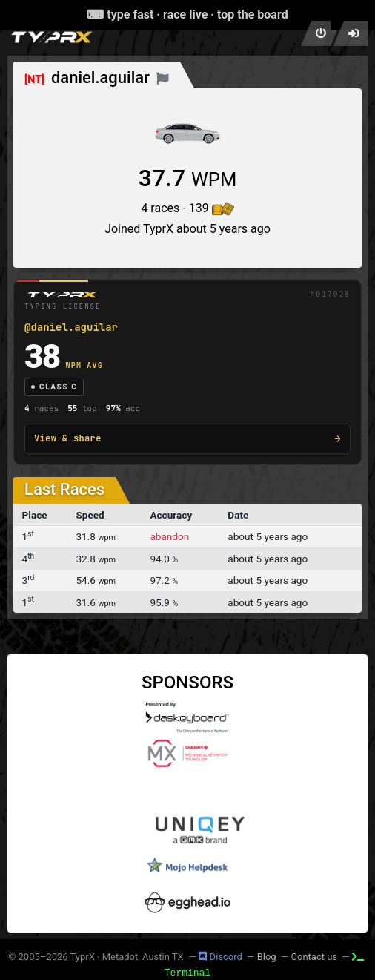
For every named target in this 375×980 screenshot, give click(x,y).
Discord (220, 957)
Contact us (315, 957)
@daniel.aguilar (71, 327)
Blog (267, 957)
